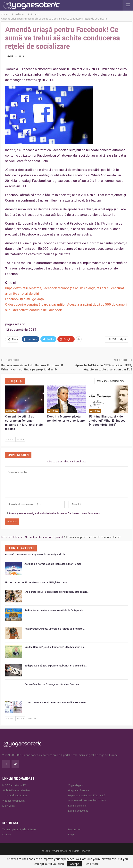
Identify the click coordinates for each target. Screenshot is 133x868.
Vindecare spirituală (13, 801)
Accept (75, 864)
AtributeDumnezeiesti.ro (16, 790)
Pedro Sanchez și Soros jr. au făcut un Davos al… (53, 684)
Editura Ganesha (77, 806)
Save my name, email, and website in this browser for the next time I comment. (55, 513)
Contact (7, 835)
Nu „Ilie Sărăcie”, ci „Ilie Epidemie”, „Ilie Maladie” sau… (56, 647)
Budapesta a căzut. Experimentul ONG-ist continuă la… (56, 666)
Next (20, 439)
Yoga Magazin (76, 785)
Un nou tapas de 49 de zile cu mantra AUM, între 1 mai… (37, 582)
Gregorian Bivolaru (79, 790)
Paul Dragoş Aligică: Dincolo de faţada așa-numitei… (55, 629)
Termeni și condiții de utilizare (19, 829)
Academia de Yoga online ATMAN (87, 801)
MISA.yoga (8, 806)
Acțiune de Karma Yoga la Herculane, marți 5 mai (53, 564)
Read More (92, 864)
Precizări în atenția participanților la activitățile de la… (36, 554)
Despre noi (74, 829)
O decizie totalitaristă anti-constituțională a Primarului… (56, 703)
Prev (10, 439)
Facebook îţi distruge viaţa (24, 299)
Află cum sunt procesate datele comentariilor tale (92, 537)
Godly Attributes (18, 795)
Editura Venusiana (78, 811)
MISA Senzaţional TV (14, 785)
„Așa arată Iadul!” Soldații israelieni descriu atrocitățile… (57, 592)
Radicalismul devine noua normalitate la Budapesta (54, 610)
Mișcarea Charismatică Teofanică (87, 795)
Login (71, 835)
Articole (11, 411)
